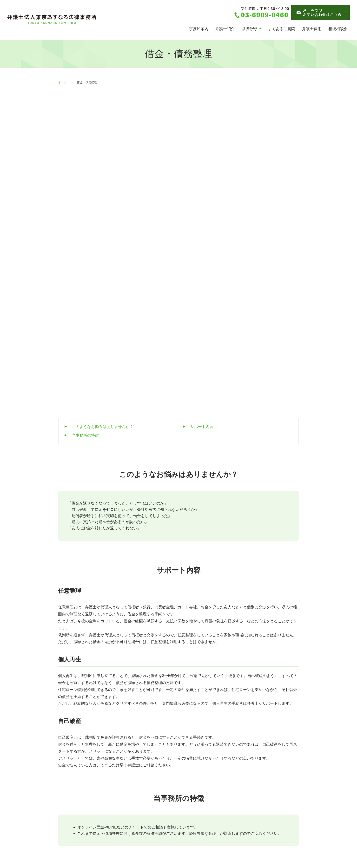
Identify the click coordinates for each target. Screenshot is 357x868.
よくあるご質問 (282, 29)
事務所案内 (199, 29)
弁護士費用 (312, 29)
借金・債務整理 (75, 808)
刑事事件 (134, 808)
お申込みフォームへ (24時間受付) (240, 704)
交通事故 (134, 791)
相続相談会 (338, 29)
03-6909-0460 (117, 705)
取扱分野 (249, 29)
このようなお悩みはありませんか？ (103, 222)
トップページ (73, 782)
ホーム (62, 82)
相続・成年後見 (140, 782)
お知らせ (198, 782)
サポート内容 (202, 222)
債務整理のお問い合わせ (212, 808)
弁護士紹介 (225, 29)
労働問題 (134, 799)
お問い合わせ (202, 816)
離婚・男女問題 (75, 816)
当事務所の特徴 (85, 231)
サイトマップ (202, 825)
